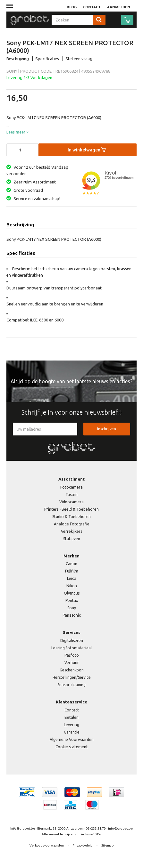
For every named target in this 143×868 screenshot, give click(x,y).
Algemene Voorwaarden (72, 739)
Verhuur (72, 663)
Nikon (72, 586)
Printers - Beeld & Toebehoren (71, 509)
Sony (72, 608)
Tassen (71, 495)
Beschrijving (18, 59)
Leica (72, 578)
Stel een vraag (79, 59)
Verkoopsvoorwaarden (47, 845)
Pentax (72, 600)
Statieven (72, 539)
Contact (72, 710)
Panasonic (72, 615)
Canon (71, 564)
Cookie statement (72, 747)
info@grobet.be (120, 828)
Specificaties (47, 59)
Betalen (71, 717)
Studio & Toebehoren (71, 517)
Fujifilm (72, 571)
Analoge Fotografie (72, 524)
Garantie (72, 732)
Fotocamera (71, 487)
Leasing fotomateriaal (71, 648)
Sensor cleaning (71, 685)
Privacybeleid (83, 845)
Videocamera (71, 502)
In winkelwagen (87, 150)
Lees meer (18, 132)
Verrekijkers (71, 531)
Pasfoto (72, 655)
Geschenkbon (72, 670)
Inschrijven (107, 429)
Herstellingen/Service (72, 677)
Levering (71, 725)
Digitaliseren (72, 641)
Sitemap (108, 845)
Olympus (72, 593)
